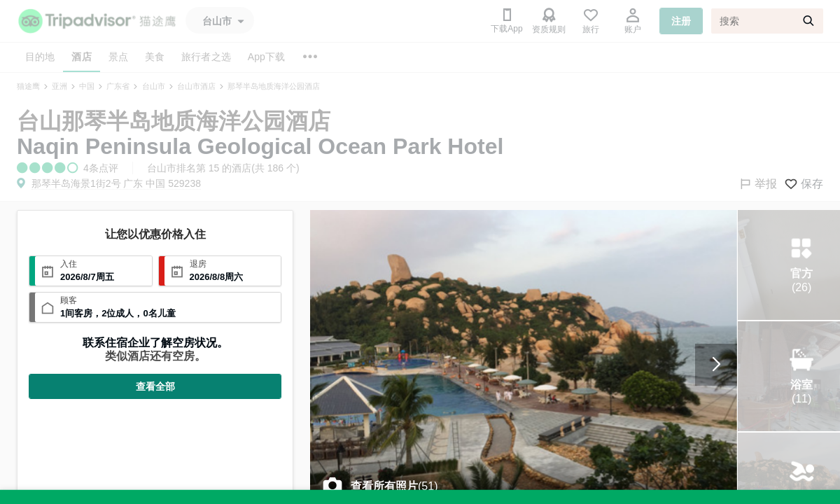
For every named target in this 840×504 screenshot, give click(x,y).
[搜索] (767, 21)
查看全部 (155, 386)
